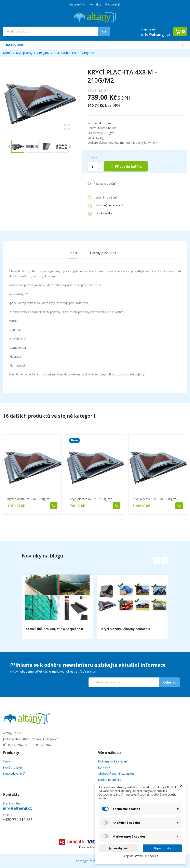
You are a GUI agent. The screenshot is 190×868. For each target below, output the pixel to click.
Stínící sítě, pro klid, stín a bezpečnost (55, 629)
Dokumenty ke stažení (113, 761)
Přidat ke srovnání (101, 184)
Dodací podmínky (110, 780)
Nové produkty (13, 767)
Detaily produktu (103, 253)
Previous (9, 146)
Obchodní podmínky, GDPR (116, 774)
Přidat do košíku (128, 167)
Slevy (6, 761)
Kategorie (15, 45)
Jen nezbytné (118, 848)
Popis (73, 253)
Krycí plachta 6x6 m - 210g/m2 (91, 499)
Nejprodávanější (14, 774)
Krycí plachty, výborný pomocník (126, 629)
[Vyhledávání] (57, 31)
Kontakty (95, 4)
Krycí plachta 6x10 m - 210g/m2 (29, 499)
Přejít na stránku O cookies (140, 856)
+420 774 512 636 (18, 819)
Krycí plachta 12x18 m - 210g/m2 (155, 499)
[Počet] (92, 166)
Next (70, 146)
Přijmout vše (162, 848)
